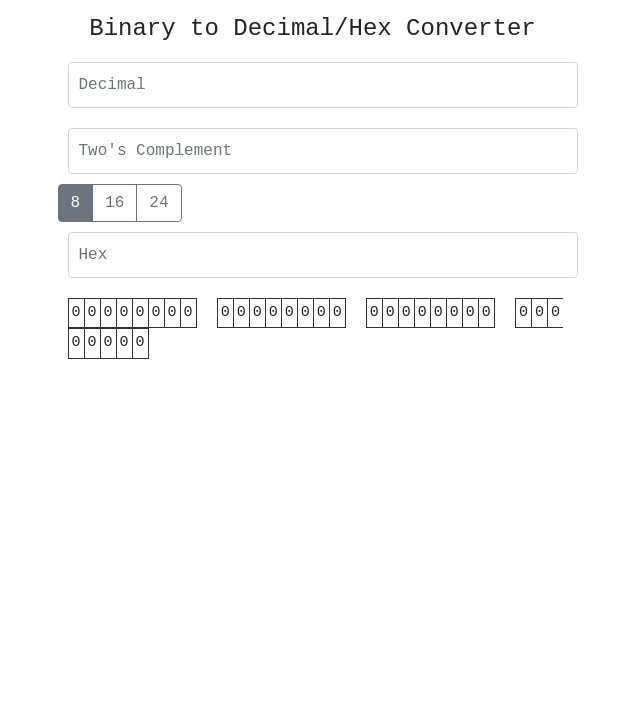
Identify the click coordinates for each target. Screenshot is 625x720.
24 (158, 202)
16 (114, 202)
